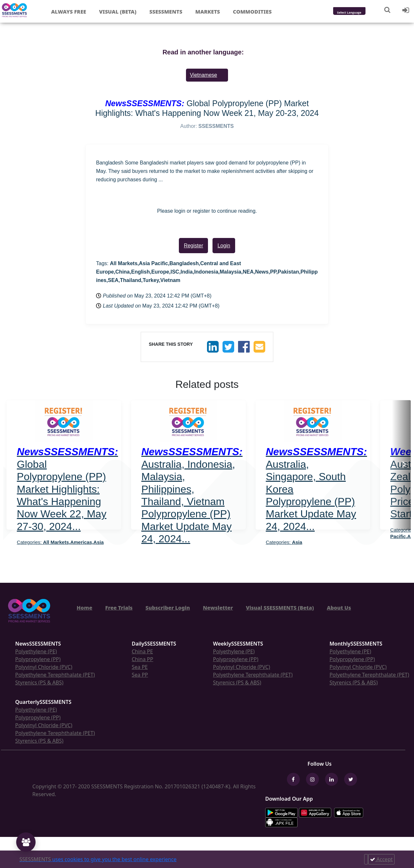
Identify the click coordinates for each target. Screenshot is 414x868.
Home (84, 608)
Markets (208, 12)
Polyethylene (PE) (36, 651)
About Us (339, 608)
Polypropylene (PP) (38, 659)
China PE (142, 651)
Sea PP (140, 675)
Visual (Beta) (118, 12)
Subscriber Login (168, 608)
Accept (381, 859)
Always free (69, 12)
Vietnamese (203, 75)
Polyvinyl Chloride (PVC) (44, 667)
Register (193, 246)
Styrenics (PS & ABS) (39, 682)
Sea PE (140, 667)
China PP (142, 659)
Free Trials (119, 608)
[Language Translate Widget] (358, 13)
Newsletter (218, 608)
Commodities (252, 12)
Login (224, 246)
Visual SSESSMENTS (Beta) (280, 608)
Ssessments (166, 12)
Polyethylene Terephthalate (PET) (55, 675)
